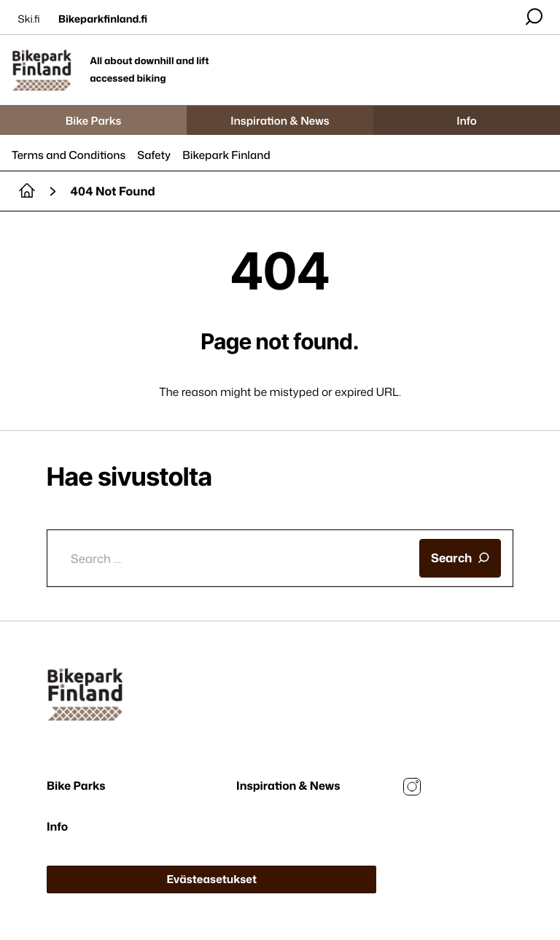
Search (460, 558)
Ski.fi (29, 19)
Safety (154, 155)
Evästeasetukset (211, 879)
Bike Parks (94, 121)
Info (467, 121)
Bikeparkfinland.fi (103, 19)
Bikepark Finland (226, 155)
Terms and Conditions (69, 155)
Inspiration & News (280, 121)
